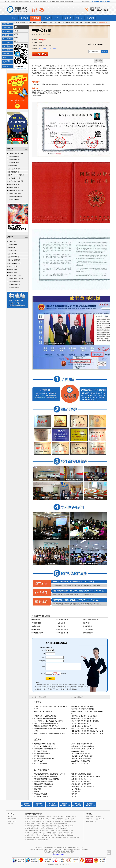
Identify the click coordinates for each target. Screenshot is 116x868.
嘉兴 (40, 49)
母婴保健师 (61, 623)
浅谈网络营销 (76, 791)
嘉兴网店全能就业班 (57, 819)
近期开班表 (6, 24)
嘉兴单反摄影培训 (30, 840)
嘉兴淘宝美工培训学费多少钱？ (44, 746)
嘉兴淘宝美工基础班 (44, 819)
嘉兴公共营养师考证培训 (16, 190)
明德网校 (108, 2)
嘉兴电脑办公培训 (14, 163)
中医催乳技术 (37, 623)
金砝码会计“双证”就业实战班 (81, 754)
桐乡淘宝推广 (12, 248)
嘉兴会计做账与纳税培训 (16, 279)
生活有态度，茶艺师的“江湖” (43, 711)
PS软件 (40, 22)
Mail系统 (99, 816)
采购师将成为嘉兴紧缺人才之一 (82, 779)
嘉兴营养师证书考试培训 (16, 181)
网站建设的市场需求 (40, 794)
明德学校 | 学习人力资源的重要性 (83, 709)
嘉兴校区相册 (12, 821)
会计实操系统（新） (7, 62)
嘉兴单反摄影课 (13, 272)
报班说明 (15, 31)
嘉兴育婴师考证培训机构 (69, 821)
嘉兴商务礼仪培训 (43, 840)
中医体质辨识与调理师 (90, 620)
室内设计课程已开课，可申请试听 (83, 749)
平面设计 (51, 22)
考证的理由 (37, 789)
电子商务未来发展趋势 (41, 796)
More (26, 149)
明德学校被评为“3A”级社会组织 (44, 744)
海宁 (45, 49)
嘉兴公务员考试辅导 (40, 764)
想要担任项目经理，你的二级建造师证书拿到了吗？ (87, 712)
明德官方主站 (89, 816)
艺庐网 (102, 2)
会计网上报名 (7, 35)
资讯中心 (79, 18)
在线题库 (5, 57)
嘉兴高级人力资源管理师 (16, 153)
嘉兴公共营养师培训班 (32, 828)
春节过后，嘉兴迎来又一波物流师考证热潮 (86, 777)
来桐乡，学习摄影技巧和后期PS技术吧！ (85, 728)
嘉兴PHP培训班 (30, 823)
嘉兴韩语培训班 (13, 269)
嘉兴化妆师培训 (74, 838)
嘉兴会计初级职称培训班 (32, 826)
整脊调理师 (61, 626)
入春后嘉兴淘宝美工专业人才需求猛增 (47, 779)
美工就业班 (89, 819)
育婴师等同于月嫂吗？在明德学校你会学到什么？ (88, 733)
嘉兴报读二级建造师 (40, 751)
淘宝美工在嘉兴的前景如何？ (81, 784)
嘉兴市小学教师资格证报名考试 (44, 759)
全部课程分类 (85, 2)
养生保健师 (36, 626)
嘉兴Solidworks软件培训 (49, 835)
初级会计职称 (7, 46)
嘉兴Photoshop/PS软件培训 (33, 833)
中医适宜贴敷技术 (64, 620)
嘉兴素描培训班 (13, 245)
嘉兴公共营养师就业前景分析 (43, 784)
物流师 (45, 22)
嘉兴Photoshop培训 (14, 282)
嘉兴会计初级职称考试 (15, 194)
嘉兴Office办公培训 (67, 830)
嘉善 (54, 49)
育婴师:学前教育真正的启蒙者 (81, 774)
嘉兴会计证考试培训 (14, 160)
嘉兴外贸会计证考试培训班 (33, 821)
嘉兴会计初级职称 (14, 288)
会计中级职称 (22, 22)
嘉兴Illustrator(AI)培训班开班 (81, 759)
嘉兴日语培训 (12, 254)
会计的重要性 (76, 789)
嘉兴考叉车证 (38, 761)
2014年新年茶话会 (78, 751)
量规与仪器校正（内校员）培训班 (50, 830)
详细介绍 (15, 34)
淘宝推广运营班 (70, 22)
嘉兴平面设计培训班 (14, 169)
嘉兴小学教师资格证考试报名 (51, 821)
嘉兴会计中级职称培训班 (49, 826)
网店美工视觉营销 (58, 816)
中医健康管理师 (37, 633)
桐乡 (49, 49)
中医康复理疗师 (88, 633)
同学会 (57, 18)
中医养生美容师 (63, 629)
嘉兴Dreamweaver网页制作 (16, 175)
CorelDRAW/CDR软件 (15, 263)
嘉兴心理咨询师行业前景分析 (81, 781)
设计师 (74, 796)
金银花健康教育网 (91, 821)
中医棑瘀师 (36, 629)
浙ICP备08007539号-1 (59, 855)
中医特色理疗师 (63, 633)
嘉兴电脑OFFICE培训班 (15, 197)
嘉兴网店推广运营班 (14, 184)
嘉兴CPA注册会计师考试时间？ (82, 744)
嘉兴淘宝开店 (12, 241)
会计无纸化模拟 (7, 39)
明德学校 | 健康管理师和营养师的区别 (46, 726)
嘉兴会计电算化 (39, 756)
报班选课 (35, 18)
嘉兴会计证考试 (13, 251)
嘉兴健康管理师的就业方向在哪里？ (84, 706)
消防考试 (5, 66)
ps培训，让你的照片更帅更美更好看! (46, 723)
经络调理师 (36, 620)
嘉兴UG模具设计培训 (48, 838)
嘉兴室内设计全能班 (14, 178)
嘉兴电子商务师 (70, 819)
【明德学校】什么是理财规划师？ (45, 716)
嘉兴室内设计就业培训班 (32, 835)
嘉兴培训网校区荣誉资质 (42, 754)
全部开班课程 (103, 22)
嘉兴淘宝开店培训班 (31, 816)
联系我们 (90, 18)
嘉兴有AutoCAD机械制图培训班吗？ (84, 746)
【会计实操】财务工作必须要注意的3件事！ (48, 721)
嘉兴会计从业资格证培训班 (44, 823)
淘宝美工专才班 (60, 22)
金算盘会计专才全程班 (15, 275)
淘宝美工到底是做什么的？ (80, 723)
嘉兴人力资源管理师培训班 (66, 826)
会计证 (15, 22)
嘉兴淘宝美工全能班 (45, 816)
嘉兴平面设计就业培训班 (66, 833)
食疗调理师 (87, 623)
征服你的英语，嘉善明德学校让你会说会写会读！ (88, 731)
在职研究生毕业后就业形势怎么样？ (46, 749)
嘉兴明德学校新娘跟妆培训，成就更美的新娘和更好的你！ (50, 730)
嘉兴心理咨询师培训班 (47, 828)
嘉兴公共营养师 (13, 266)
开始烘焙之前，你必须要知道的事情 (84, 719)
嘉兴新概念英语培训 (62, 838)
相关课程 (15, 38)
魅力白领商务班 (13, 166)
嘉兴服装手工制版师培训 (32, 838)
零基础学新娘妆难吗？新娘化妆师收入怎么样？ (50, 733)
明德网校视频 (7, 28)
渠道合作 (68, 18)
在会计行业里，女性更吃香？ (81, 726)
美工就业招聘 (100, 819)
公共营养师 (87, 22)
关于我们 (24, 18)
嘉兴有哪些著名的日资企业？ (43, 781)
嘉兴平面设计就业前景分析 (43, 786)
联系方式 (10, 823)
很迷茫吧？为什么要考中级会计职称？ (84, 716)
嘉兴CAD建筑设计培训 (50, 833)
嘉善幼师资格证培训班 (62, 828)
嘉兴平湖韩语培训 (14, 172)
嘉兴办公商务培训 (14, 200)
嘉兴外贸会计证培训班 (61, 823)
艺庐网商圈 (95, 2)
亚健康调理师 (87, 626)
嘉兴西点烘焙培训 (14, 187)
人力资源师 (79, 22)
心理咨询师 (95, 22)
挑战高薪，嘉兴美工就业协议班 (82, 756)
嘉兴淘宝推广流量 (30, 819)
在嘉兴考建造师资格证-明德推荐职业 (46, 777)
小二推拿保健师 (88, 629)
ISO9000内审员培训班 (32, 830)
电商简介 (74, 794)
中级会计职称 (7, 50)
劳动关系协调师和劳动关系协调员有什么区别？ (50, 774)
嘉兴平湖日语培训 (14, 157)
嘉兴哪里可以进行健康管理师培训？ (46, 719)
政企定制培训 (7, 31)
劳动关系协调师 (32, 22)
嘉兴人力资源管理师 (14, 260)
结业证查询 (6, 54)
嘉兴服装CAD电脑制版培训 (66, 835)
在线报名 (15, 41)
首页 (13, 18)
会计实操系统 (7, 42)
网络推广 (37, 791)
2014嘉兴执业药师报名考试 (81, 761)
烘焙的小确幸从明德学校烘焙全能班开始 (85, 721)
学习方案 (46, 18)
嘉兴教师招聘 (12, 819)
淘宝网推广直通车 (71, 816)
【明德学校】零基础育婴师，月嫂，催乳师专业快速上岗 (50, 707)
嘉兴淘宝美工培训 (14, 257)
